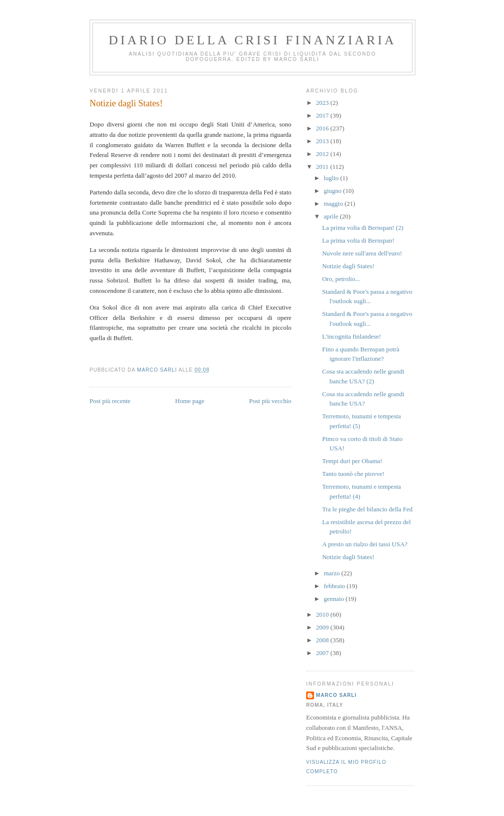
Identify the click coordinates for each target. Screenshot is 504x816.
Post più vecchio (270, 401)
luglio (332, 178)
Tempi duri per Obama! (352, 461)
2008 (323, 640)
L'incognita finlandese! (351, 336)
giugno (333, 191)
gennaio (335, 599)
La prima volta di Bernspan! (358, 240)
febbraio (335, 586)
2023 (323, 103)
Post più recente (110, 401)
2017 (323, 115)
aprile (332, 216)
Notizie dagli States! (348, 266)
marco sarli (336, 695)
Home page (190, 401)
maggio (334, 204)
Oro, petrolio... (341, 279)
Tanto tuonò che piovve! (353, 474)
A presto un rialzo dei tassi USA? (364, 544)
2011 (323, 167)
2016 (323, 128)
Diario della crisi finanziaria (252, 40)
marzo (333, 573)
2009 (323, 627)
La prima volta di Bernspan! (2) (362, 228)
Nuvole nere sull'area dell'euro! (362, 253)
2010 (323, 614)
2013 (323, 141)
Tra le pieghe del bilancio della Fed (367, 509)
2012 (323, 154)
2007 (323, 653)
